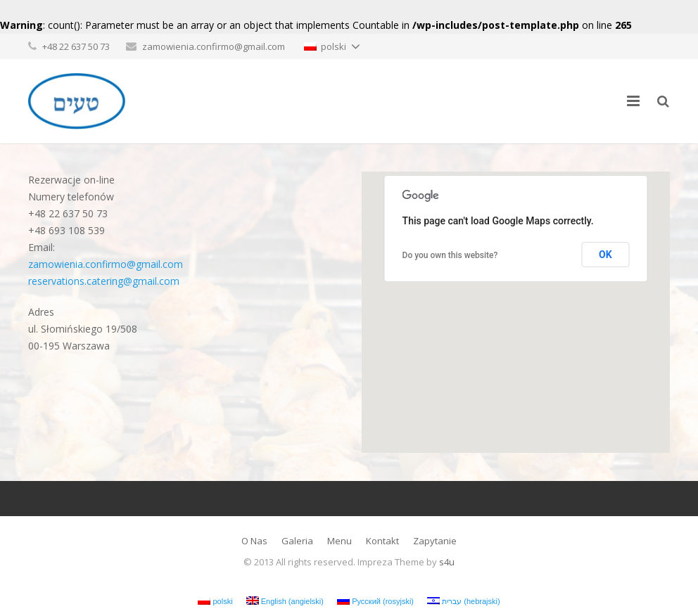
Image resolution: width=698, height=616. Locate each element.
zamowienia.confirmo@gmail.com (214, 46)
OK (605, 255)
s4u (447, 562)
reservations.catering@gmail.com (104, 281)
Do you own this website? (450, 255)
